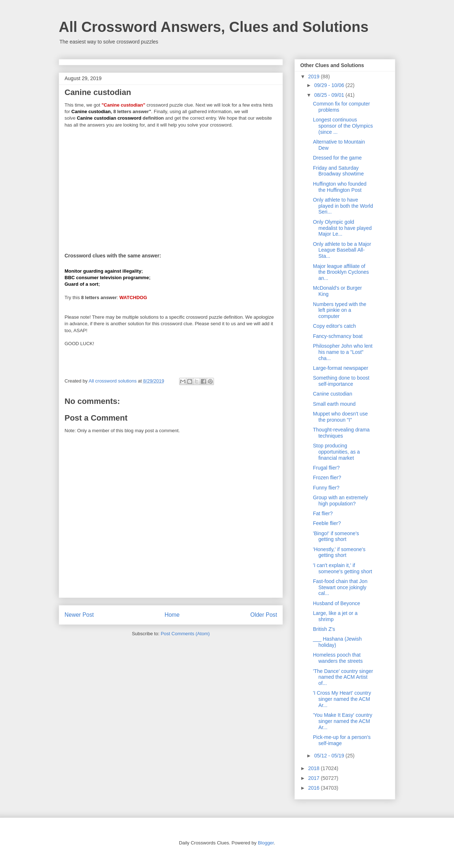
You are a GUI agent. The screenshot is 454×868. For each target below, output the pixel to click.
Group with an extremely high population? (340, 501)
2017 (315, 778)
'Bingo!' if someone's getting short (336, 536)
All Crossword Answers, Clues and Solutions (214, 27)
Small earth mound (334, 404)
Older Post (264, 615)
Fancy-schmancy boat (338, 336)
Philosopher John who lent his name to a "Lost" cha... (343, 352)
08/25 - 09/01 (330, 95)
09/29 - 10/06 (330, 85)
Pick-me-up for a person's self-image (342, 740)
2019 (315, 77)
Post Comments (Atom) (185, 634)
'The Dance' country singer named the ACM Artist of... (343, 677)
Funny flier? (326, 488)
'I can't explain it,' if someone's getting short (342, 568)
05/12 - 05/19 (330, 756)
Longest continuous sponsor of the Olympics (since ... (343, 126)
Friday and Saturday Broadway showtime (338, 171)
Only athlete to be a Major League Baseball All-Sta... (342, 250)
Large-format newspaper (341, 368)
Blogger (266, 843)
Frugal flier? (326, 468)
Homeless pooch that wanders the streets (338, 658)
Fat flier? (323, 513)
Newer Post (79, 615)
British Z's (324, 629)
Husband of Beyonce (337, 603)
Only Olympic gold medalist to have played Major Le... (342, 228)
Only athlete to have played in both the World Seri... (343, 206)
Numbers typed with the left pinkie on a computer (340, 310)
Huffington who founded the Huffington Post (340, 187)
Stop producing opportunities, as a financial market (336, 452)
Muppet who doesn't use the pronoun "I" (340, 417)
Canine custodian (333, 394)
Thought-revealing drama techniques (341, 433)
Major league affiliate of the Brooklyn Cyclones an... (341, 272)
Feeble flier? (327, 523)
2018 (315, 768)
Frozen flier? (327, 478)
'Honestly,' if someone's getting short (339, 552)
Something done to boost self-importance (341, 381)
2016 (315, 788)
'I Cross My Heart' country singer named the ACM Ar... (342, 699)
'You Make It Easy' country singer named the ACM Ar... (343, 721)
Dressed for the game (337, 158)
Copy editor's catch (335, 326)
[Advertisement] (171, 186)
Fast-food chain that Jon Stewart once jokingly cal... (340, 587)
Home (172, 615)
